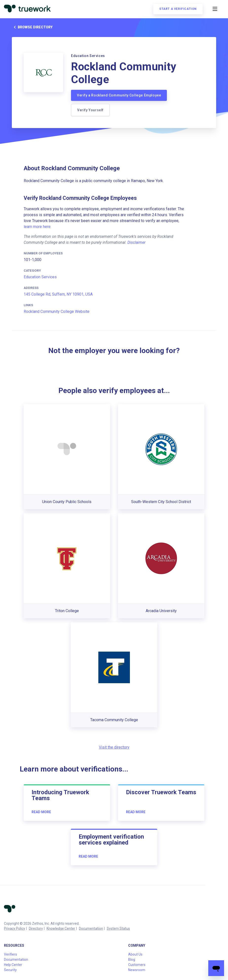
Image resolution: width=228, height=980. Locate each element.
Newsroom (137, 970)
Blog (132, 960)
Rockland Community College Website (57, 311)
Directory (36, 928)
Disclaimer (136, 242)
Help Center (13, 965)
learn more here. (37, 227)
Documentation (91, 928)
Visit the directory (114, 747)
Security (10, 970)
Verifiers (10, 954)
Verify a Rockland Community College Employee (119, 95)
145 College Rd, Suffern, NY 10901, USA (58, 294)
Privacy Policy (15, 928)
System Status (118, 928)
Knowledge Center (61, 928)
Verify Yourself (90, 110)
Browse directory (32, 27)
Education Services (40, 277)
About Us (135, 954)
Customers (137, 965)
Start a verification (178, 9)
